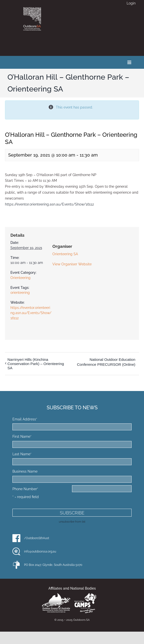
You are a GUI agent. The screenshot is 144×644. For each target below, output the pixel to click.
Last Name (22, 454)
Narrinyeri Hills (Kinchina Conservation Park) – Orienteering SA (36, 364)
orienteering (20, 293)
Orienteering (20, 278)
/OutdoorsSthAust (37, 538)
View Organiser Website (72, 264)
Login (131, 3)
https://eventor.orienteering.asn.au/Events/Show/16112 (49, 204)
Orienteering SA (65, 254)
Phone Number (25, 489)
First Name (22, 437)
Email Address (25, 419)
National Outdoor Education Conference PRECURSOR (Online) (106, 362)
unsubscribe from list (72, 522)
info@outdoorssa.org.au (40, 552)
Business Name (25, 471)
